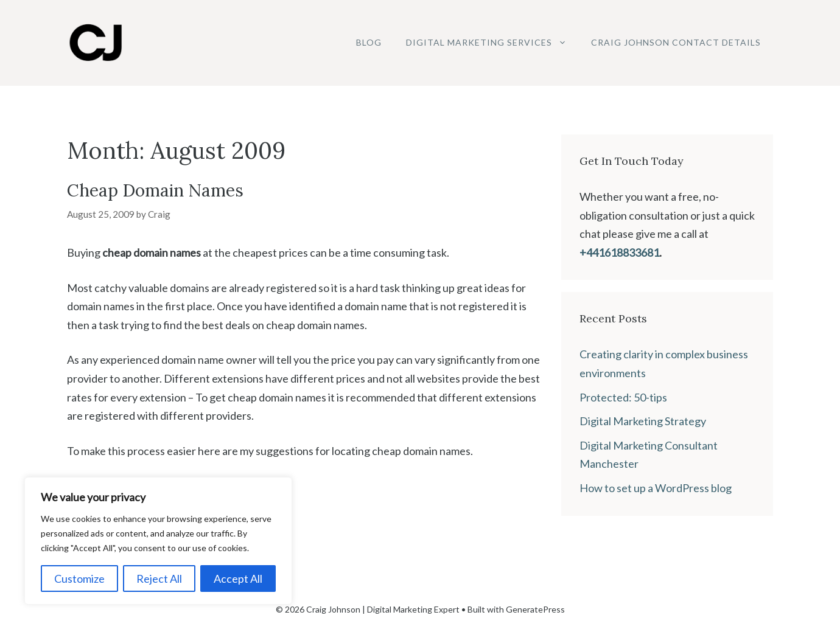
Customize (79, 579)
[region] (158, 541)
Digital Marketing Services (492, 43)
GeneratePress (535, 609)
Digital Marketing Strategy (643, 421)
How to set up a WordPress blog (656, 488)
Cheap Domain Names (155, 190)
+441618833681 (619, 252)
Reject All (159, 579)
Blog (369, 42)
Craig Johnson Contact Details (676, 42)
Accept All (238, 579)
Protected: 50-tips (623, 397)
